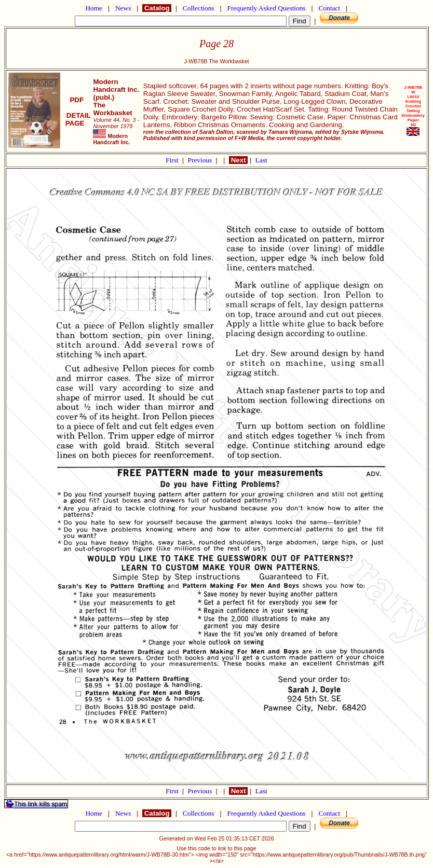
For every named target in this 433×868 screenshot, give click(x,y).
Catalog (157, 8)
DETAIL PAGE (77, 119)
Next (238, 160)
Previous (201, 160)
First (173, 160)
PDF (77, 100)
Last (261, 160)
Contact (329, 8)
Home (94, 8)
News (123, 8)
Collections (199, 8)
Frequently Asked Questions (266, 8)
